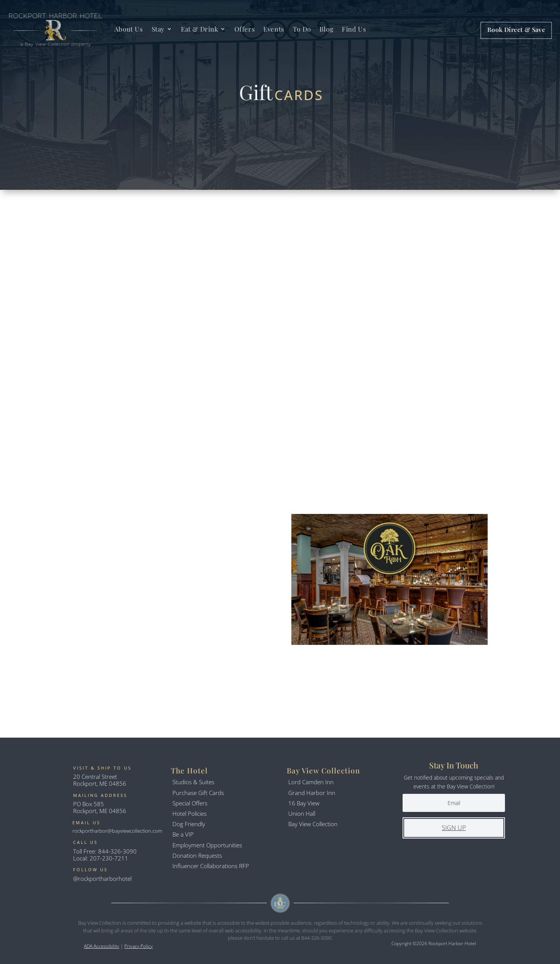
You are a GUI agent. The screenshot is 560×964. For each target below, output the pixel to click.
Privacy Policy (139, 946)
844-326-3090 (117, 851)
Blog (326, 29)
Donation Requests (197, 855)
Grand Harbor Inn (312, 793)
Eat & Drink (200, 29)
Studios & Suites (193, 782)
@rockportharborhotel (102, 879)
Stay (158, 29)
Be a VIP (183, 834)
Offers (245, 29)
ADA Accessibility (102, 946)
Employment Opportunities (207, 845)
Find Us (354, 29)
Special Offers (190, 803)
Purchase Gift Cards (198, 793)
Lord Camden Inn (311, 782)
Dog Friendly (189, 824)
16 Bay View (304, 803)
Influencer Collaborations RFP (211, 866)
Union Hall (302, 813)
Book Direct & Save (516, 29)
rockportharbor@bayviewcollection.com (117, 831)
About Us (129, 29)
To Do (302, 29)
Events (274, 29)
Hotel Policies (190, 813)
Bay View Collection (313, 824)
